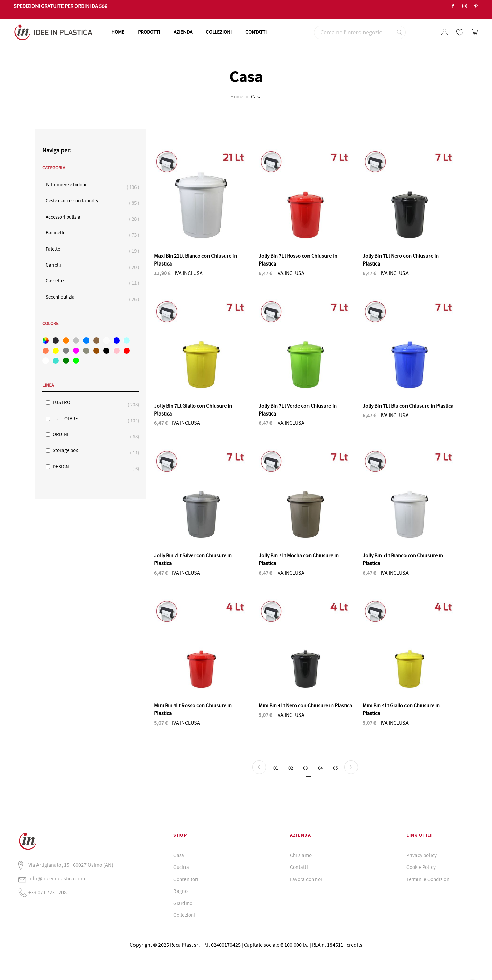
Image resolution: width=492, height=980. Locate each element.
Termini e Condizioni (428, 879)
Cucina (181, 867)
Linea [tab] (48, 385)
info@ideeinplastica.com (57, 879)
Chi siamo (301, 855)
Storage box (69, 450)
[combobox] (360, 32)
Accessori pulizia (66, 217)
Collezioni (184, 915)
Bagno (180, 891)
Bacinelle (59, 233)
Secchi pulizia (64, 297)
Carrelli (57, 265)
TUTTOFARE (69, 419)
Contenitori (186, 879)
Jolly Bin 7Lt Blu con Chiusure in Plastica (408, 406)
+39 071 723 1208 (47, 893)
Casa (179, 855)
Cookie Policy (421, 867)
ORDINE (65, 435)
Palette (56, 249)
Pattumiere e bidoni (69, 185)
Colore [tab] (50, 324)
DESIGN (64, 467)
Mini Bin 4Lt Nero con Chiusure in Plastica (305, 706)
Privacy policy (421, 855)
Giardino (183, 903)
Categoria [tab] (54, 168)
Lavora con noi (306, 879)
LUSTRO (65, 403)
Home (237, 97)
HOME (118, 32)
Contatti (299, 867)
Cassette (58, 281)
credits (354, 945)
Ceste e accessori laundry (75, 201)
